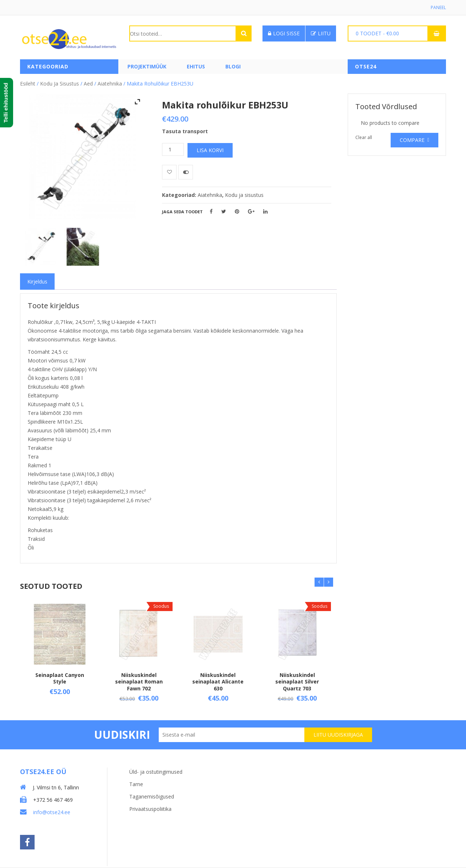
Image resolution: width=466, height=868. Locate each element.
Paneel (438, 7)
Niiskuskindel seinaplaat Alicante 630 (218, 681)
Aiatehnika (110, 84)
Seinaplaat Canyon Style (60, 678)
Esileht (28, 84)
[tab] (37, 282)
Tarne (136, 784)
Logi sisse (284, 33)
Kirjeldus (37, 282)
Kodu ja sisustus (60, 84)
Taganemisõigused (152, 796)
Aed (88, 84)
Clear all (364, 137)
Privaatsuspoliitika (150, 809)
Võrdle (186, 172)
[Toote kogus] (173, 149)
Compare (412, 140)
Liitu (321, 33)
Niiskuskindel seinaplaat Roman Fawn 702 (139, 681)
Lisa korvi (210, 150)
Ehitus (196, 66)
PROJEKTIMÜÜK (147, 66)
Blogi (233, 66)
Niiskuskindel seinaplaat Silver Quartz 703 (297, 681)
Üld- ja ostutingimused (156, 772)
